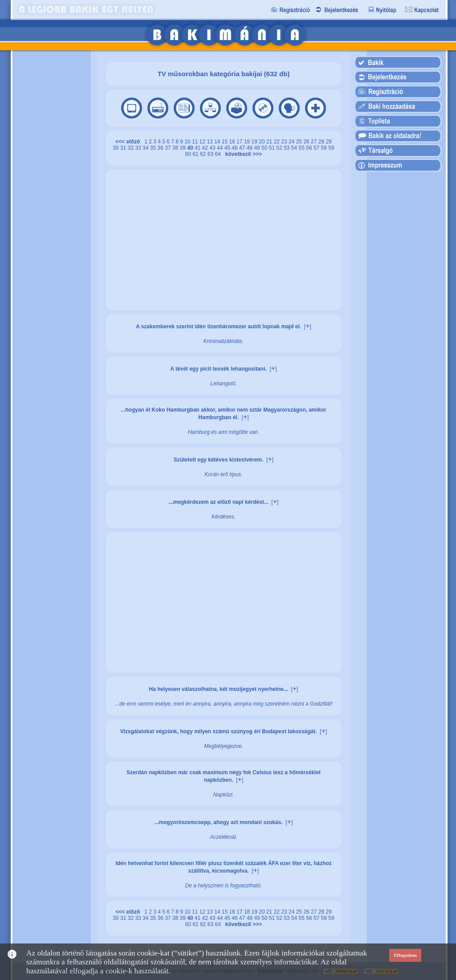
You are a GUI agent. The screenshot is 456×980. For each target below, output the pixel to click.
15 (226, 142)
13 (210, 142)
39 (184, 148)
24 (292, 142)
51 (273, 148)
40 (191, 148)
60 (189, 154)
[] (308, 327)
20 (263, 142)
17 (240, 142)
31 (124, 148)
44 (221, 148)
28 (322, 142)
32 (132, 148)
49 (258, 148)
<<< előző (129, 142)
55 (303, 148)
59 (331, 148)
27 (315, 142)
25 (300, 142)
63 (211, 154)
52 (280, 148)
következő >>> (242, 154)
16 (233, 142)
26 (307, 142)
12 (203, 142)
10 (188, 142)
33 (139, 148)
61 (196, 154)
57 (317, 148)
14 (218, 142)
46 (235, 148)
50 (265, 148)
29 (328, 142)
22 (278, 142)
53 (287, 148)
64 (219, 154)
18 (248, 142)
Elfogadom (405, 955)
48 (250, 148)
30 (116, 148)
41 (198, 148)
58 (325, 148)
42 (206, 148)
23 (285, 142)
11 (196, 142)
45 (228, 148)
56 (310, 148)
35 (154, 148)
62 (204, 154)
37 (169, 148)
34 (146, 148)
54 (295, 148)
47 (243, 148)
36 (161, 148)
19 (255, 142)
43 (213, 148)
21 (270, 142)
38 (176, 148)
